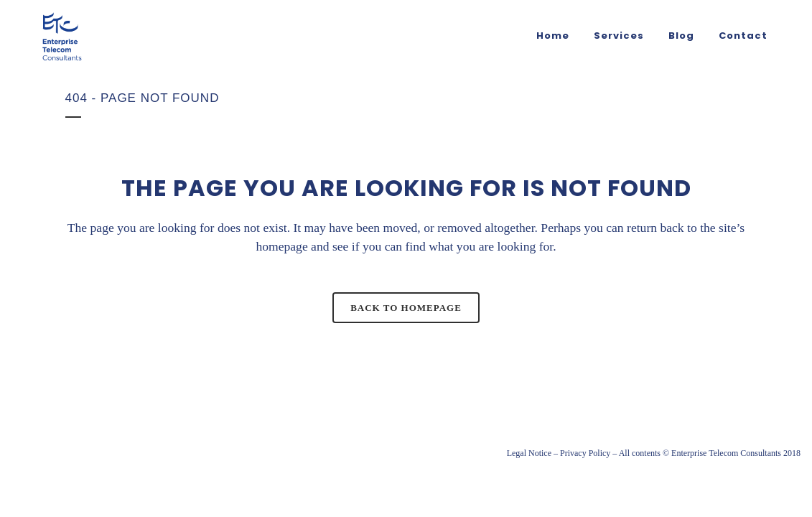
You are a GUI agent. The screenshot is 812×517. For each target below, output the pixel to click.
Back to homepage (406, 308)
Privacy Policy (585, 453)
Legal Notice (529, 453)
